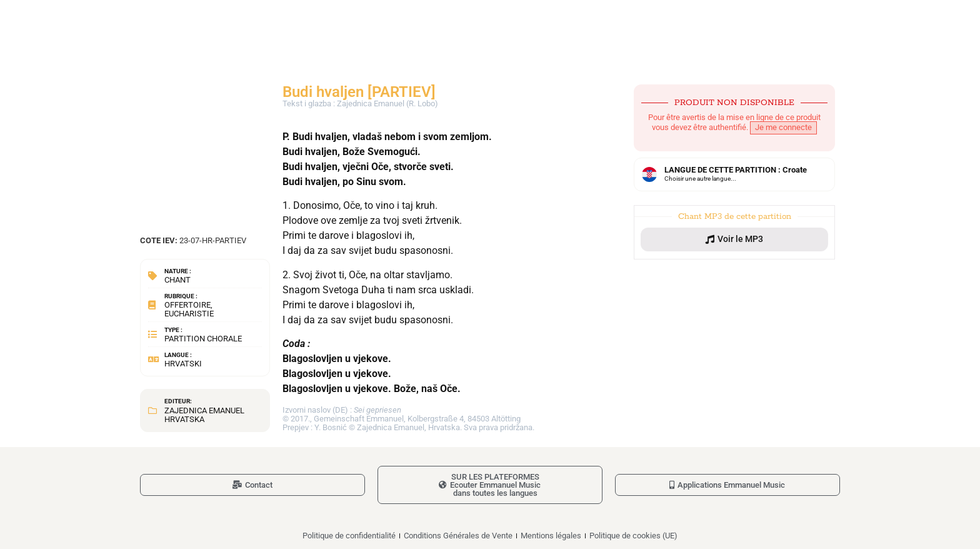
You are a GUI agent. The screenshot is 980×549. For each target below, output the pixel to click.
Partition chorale (203, 339)
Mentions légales (551, 536)
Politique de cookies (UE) (633, 536)
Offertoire (187, 305)
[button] (734, 239)
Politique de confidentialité (349, 536)
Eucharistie (189, 314)
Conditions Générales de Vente (458, 536)
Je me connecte (783, 127)
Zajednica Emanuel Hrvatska (204, 415)
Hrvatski (183, 364)
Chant (177, 280)
